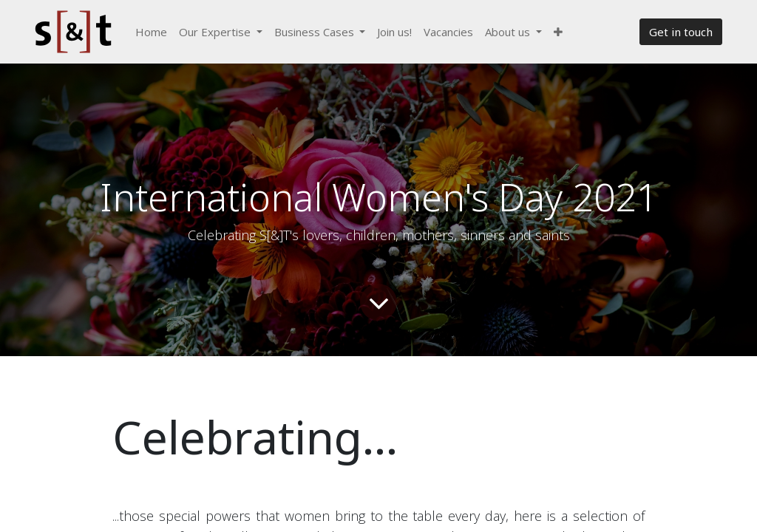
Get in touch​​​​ (681, 32)
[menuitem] (151, 32)
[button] (558, 32)
